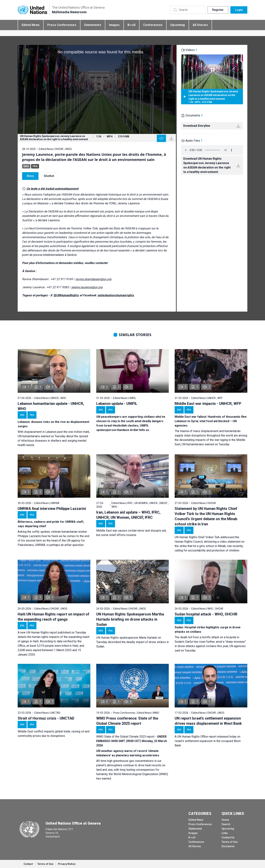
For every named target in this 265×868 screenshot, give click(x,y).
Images (114, 25)
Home (225, 820)
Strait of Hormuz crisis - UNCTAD (46, 718)
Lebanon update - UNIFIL (117, 404)
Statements (93, 25)
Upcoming (177, 25)
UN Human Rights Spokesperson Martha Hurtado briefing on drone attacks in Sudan (130, 619)
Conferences (153, 25)
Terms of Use (230, 842)
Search (226, 824)
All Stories (200, 25)
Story (30, 176)
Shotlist (49, 176)
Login (239, 10)
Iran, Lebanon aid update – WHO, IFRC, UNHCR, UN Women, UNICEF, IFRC (128, 515)
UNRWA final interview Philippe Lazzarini (52, 509)
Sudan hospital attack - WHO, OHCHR (206, 614)
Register (218, 10)
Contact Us (228, 837)
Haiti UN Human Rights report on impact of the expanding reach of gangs (53, 617)
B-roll (131, 25)
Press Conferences (62, 25)
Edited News (31, 25)
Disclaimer (228, 846)
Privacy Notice (67, 864)
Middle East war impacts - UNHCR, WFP (208, 404)
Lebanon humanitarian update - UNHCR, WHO (51, 406)
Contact (28, 864)
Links (225, 833)
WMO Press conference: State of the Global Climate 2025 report (127, 721)
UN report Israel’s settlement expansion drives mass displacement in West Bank (208, 721)
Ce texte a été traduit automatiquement (52, 189)
